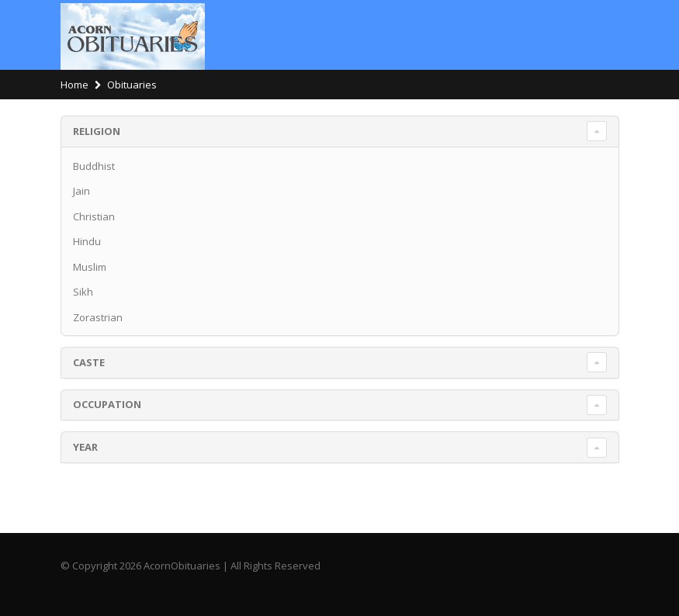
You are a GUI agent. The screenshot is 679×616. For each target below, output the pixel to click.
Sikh (83, 292)
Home (74, 85)
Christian (94, 216)
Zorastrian (98, 317)
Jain (81, 191)
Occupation (107, 404)
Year (85, 447)
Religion (97, 131)
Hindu (87, 241)
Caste (89, 362)
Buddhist (94, 166)
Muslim (90, 267)
